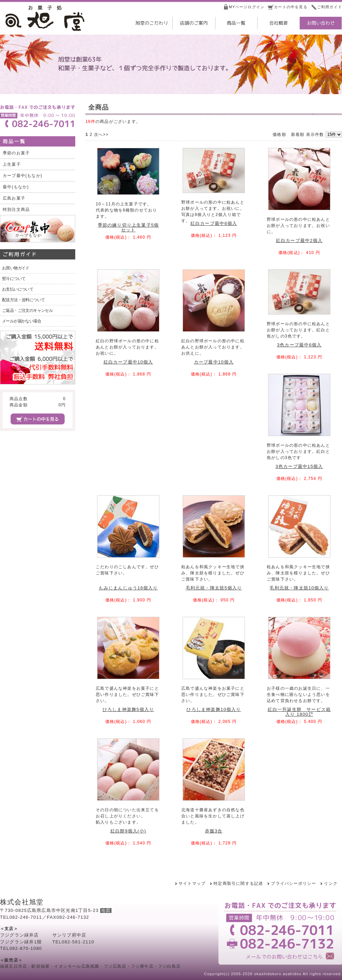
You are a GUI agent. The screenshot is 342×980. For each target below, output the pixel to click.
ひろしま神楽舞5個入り (128, 709)
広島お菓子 (14, 198)
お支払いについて (18, 289)
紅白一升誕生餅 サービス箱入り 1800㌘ (299, 712)
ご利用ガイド (330, 7)
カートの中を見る (291, 7)
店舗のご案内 (193, 23)
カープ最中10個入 (214, 362)
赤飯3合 (214, 831)
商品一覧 (236, 23)
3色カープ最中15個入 (299, 466)
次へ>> (101, 135)
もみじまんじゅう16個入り (128, 588)
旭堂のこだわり (151, 23)
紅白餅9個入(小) (128, 831)
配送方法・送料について (23, 300)
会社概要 (278, 23)
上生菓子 (12, 164)
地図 (106, 911)
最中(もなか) (16, 187)
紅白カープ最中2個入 (299, 240)
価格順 (279, 135)
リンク (331, 883)
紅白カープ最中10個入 (128, 362)
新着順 (298, 135)
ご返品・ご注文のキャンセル (27, 310)
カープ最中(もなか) (23, 176)
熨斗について (14, 279)
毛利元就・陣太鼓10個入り (299, 588)
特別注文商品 (16, 209)
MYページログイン (247, 7)
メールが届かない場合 (22, 321)
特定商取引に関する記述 (238, 883)
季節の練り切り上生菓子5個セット (128, 227)
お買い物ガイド (16, 268)
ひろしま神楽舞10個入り (214, 709)
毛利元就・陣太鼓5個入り (214, 588)
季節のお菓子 (16, 153)
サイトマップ (192, 883)
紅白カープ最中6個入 (214, 223)
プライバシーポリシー (293, 883)
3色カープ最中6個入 (299, 345)
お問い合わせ (320, 23)
